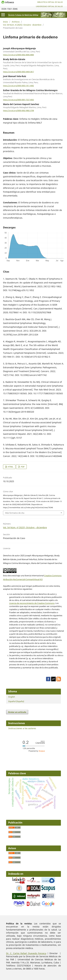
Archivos (16, 22)
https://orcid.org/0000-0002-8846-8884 (18, 55)
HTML (10, 467)
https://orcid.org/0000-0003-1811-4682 (18, 86)
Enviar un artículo (17, 712)
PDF (23, 467)
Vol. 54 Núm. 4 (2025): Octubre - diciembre (22, 25)
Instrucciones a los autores (22, 728)
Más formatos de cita (15, 513)
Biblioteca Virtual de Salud (50, 2)
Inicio (5, 22)
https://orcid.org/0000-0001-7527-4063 (18, 100)
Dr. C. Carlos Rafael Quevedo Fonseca (26, 953)
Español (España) (16, 701)
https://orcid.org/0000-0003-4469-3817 (18, 72)
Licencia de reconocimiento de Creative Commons (32, 603)
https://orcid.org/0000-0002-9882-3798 (18, 111)
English (12, 697)
